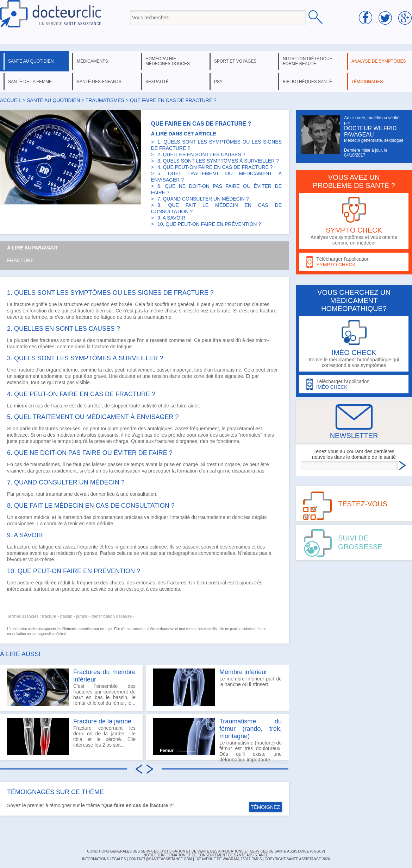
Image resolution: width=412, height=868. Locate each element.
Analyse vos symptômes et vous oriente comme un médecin (354, 221)
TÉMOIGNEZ (265, 807)
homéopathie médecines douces (168, 61)
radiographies (182, 553)
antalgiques (160, 429)
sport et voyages (235, 61)
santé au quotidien (31, 61)
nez (204, 311)
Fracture (20, 260)
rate (226, 311)
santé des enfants (99, 82)
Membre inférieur (243, 672)
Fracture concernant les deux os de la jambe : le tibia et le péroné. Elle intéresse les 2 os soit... (71, 736)
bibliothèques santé (307, 82)
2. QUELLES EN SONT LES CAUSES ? (201, 154)
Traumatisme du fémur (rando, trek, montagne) (251, 729)
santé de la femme (30, 82)
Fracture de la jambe (102, 721)
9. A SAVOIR (171, 218)
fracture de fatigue (96, 317)
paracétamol (240, 429)
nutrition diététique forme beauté (308, 61)
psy (218, 82)
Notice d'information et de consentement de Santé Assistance (206, 855)
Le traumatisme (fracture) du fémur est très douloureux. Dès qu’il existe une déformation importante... (217, 739)
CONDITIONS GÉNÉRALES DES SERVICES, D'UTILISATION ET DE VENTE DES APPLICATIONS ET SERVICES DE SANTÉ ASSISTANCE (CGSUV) (206, 851)
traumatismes (105, 100)
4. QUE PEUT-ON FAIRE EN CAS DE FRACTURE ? (215, 167)
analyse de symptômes (379, 61)
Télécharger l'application (354, 262)
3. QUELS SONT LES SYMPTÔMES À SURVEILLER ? (218, 161)
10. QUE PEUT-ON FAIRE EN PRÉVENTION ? (209, 224)
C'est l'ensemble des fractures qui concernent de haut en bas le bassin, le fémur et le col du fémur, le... (71, 687)
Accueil (11, 100)
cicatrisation (127, 471)
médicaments (92, 61)
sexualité (157, 82)
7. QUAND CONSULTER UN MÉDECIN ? (203, 199)
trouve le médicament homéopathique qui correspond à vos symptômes (354, 344)
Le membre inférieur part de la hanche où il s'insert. (217, 687)
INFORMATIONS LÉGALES (104, 859)
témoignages (367, 82)
